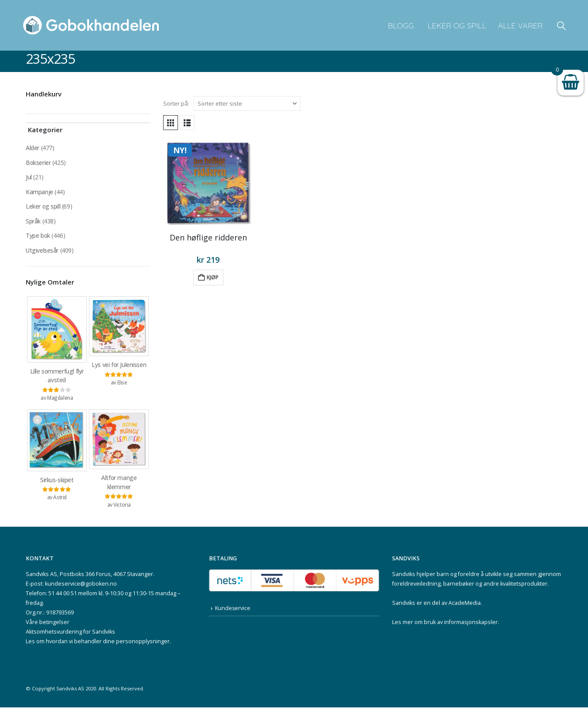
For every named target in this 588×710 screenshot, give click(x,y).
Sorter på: (176, 103)
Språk (33, 222)
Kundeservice (233, 611)
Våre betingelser (48, 625)
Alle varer (520, 26)
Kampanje (39, 192)
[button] (561, 26)
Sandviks (404, 577)
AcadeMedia (465, 605)
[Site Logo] (91, 25)
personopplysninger (143, 644)
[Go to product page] (208, 182)
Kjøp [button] (213, 277)
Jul (29, 177)
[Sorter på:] (247, 103)
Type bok (38, 237)
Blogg (401, 26)
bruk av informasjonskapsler (461, 625)
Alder (32, 148)
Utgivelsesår (42, 252)
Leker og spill (456, 26)
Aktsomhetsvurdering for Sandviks (70, 634)
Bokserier (38, 163)
